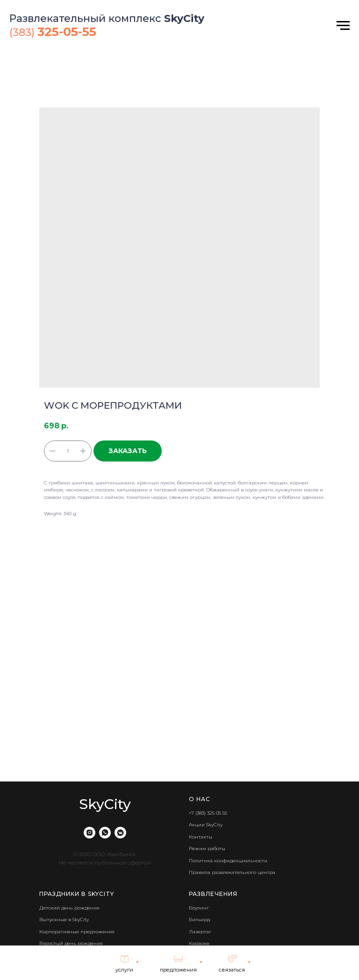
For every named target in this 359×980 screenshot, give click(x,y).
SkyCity (184, 18)
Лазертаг (200, 932)
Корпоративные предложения (77, 932)
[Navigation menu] (343, 26)
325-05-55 (67, 32)
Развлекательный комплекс (87, 18)
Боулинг (199, 908)
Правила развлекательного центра (232, 872)
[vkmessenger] (120, 833)
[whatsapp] (105, 833)
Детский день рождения (69, 908)
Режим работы (207, 849)
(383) (23, 32)
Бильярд (199, 920)
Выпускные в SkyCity (64, 920)
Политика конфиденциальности (228, 861)
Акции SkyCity (206, 825)
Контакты (201, 837)
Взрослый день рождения (71, 943)
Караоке (199, 943)
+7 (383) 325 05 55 (208, 813)
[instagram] (90, 833)
